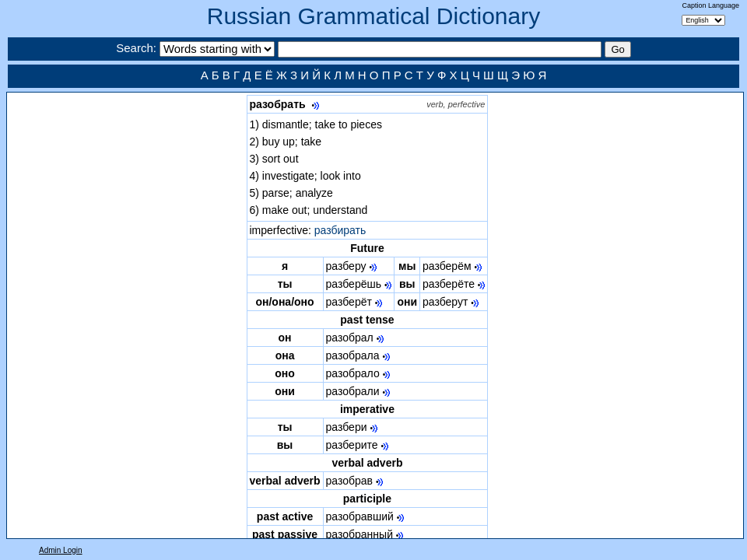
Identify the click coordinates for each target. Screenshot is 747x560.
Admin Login (61, 550)
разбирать (340, 230)
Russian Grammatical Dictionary (373, 16)
